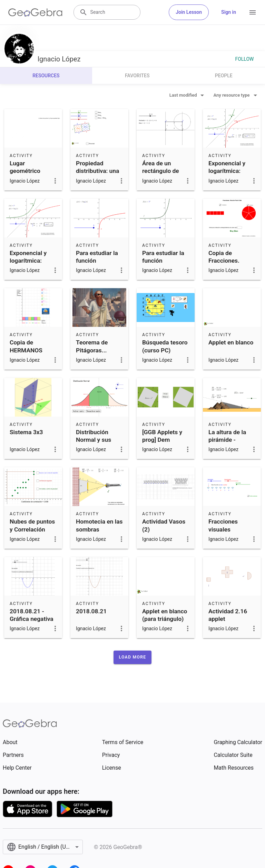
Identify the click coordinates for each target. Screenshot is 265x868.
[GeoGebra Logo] (35, 12)
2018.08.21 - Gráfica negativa (32, 615)
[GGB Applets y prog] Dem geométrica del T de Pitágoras (165, 444)
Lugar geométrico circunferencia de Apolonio (33, 175)
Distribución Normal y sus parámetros (94, 440)
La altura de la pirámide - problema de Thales (227, 444)
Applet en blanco (231, 342)
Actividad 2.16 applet (228, 615)
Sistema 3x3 (26, 432)
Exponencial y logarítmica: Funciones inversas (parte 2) (30, 269)
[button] (133, 657)
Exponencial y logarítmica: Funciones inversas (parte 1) (229, 179)
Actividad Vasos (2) (164, 525)
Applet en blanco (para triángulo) (165, 615)
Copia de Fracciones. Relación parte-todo (229, 265)
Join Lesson (189, 12)
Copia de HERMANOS (26, 346)
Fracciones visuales (223, 525)
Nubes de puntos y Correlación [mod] (32, 529)
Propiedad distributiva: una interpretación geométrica (97, 175)
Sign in (229, 12)
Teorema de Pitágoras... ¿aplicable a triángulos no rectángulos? (94, 358)
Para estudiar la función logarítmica (97, 261)
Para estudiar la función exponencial (163, 261)
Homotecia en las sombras (99, 525)
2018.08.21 (91, 611)
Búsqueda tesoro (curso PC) (165, 346)
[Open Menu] (253, 12)
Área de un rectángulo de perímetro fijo (161, 171)
